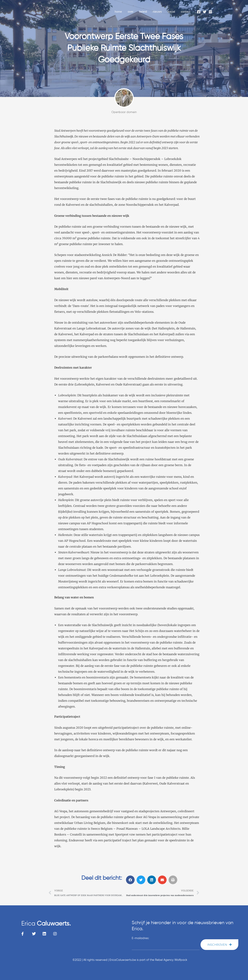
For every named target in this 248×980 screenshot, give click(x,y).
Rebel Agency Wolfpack (171, 960)
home (118, 12)
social (171, 12)
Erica (46, 924)
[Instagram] (210, 12)
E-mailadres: (140, 938)
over (130, 12)
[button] (130, 880)
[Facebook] (199, 12)
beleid (143, 12)
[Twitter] (205, 12)
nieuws (157, 12)
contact (186, 12)
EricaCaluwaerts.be (123, 960)
